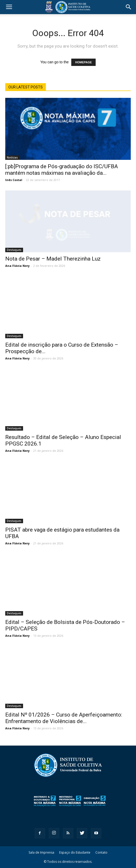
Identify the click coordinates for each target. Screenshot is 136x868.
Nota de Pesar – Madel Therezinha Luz (53, 259)
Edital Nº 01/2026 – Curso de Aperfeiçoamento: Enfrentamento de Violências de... (64, 718)
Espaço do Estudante (75, 852)
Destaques (14, 250)
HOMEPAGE (83, 62)
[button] (129, 7)
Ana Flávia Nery (17, 266)
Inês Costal (14, 180)
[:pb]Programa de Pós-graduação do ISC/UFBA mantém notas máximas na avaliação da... (62, 170)
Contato (101, 852)
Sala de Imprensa (41, 852)
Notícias (12, 157)
